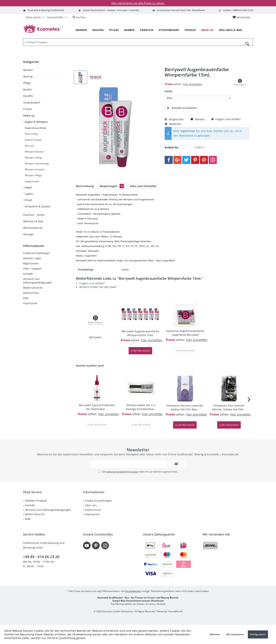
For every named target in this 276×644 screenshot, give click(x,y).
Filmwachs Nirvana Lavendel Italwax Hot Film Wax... (185, 407)
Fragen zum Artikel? (226, 119)
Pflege (27, 83)
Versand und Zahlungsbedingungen (38, 281)
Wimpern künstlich (34, 169)
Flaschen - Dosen (34, 215)
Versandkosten (133, 591)
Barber (28, 89)
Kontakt (28, 274)
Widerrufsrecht (33, 288)
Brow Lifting (31, 134)
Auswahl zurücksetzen (182, 107)
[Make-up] (207, 30)
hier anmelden (193, 84)
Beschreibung (85, 186)
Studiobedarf (32, 102)
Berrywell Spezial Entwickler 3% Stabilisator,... (97, 407)
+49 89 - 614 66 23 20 (41, 557)
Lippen (29, 194)
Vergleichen (174, 119)
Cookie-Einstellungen (37, 253)
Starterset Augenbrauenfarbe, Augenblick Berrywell (186, 333)
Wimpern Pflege (33, 175)
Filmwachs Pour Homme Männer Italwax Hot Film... (229, 407)
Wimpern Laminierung (37, 163)
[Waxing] (98, 30)
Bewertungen (112, 186)
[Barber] (129, 30)
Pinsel (28, 200)
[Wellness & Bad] (230, 30)
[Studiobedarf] (169, 30)
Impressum (30, 303)
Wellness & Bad (33, 221)
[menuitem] (241, 17)
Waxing (28, 76)
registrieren (188, 131)
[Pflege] (114, 30)
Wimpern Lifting (33, 158)
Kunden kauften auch (90, 366)
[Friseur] (190, 30)
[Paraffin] (147, 30)
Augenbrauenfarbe (35, 128)
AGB (26, 298)
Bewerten (173, 124)
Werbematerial (33, 228)
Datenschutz (31, 293)
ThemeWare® (175, 611)
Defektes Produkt (36, 501)
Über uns (91, 505)
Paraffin (28, 96)
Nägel (28, 187)
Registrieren (31, 263)
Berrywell (95, 337)
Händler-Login (32, 258)
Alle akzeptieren (235, 634)
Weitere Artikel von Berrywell (96, 287)
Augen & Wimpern (36, 122)
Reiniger (29, 234)
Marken (28, 70)
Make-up (29, 115)
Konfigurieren (258, 634)
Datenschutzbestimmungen (122, 472)
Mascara (29, 146)
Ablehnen (215, 634)
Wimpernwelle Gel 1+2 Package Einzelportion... (141, 407)
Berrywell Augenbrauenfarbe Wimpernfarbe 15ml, (140, 333)
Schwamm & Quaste (37, 206)
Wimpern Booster (34, 152)
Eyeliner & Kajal (33, 140)
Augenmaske (32, 181)
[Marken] (81, 30)
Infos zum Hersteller (143, 186)
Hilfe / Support (32, 269)
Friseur (28, 109)
